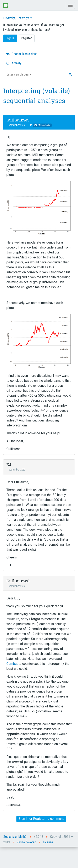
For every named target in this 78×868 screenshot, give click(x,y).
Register (26, 38)
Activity (14, 63)
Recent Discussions (22, 54)
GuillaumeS (18, 120)
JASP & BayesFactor (42, 125)
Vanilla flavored (26, 842)
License (48, 842)
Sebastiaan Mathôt (15, 837)
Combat (12, 664)
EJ (9, 464)
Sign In (10, 38)
